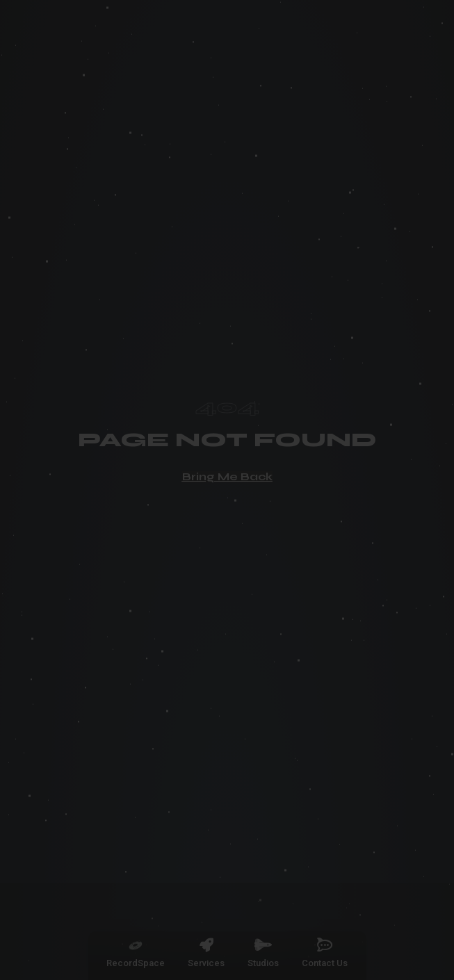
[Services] (206, 945)
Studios (263, 963)
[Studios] (264, 945)
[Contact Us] (325, 945)
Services (206, 963)
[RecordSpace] (136, 945)
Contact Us (325, 963)
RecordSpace (136, 963)
